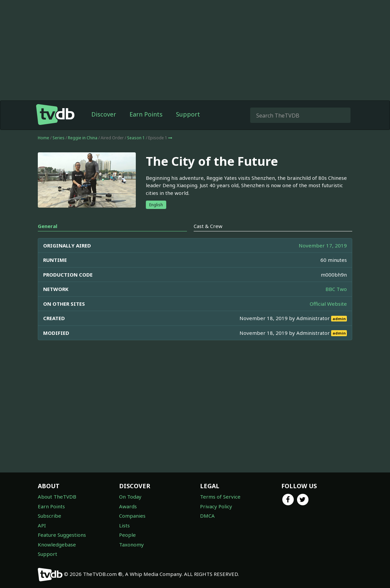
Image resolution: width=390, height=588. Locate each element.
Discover (104, 114)
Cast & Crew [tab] (208, 226)
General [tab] (47, 226)
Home (43, 138)
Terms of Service (220, 497)
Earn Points (146, 114)
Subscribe (50, 516)
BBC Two (336, 289)
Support (188, 114)
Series (59, 138)
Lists (124, 525)
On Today (130, 497)
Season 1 (136, 138)
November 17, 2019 (323, 245)
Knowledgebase (57, 544)
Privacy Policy (216, 506)
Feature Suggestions (62, 535)
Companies (132, 516)
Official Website (328, 304)
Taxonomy (131, 544)
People (127, 535)
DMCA (207, 516)
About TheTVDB (57, 497)
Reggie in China (83, 138)
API (42, 525)
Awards (128, 506)
